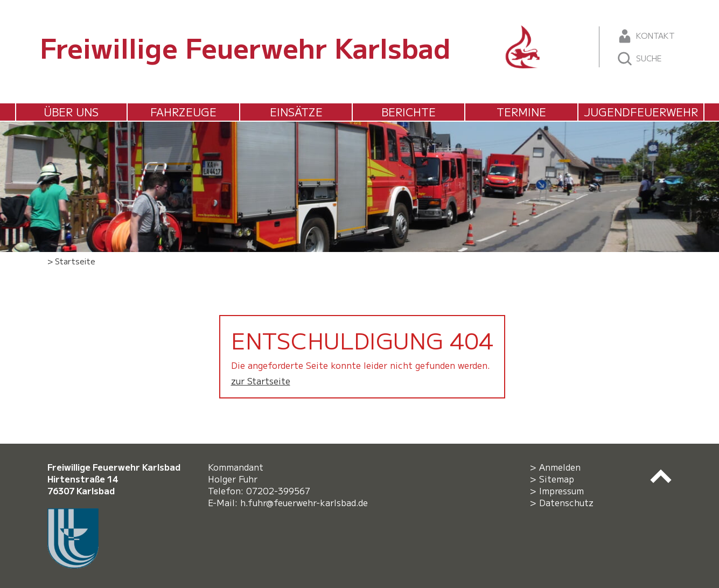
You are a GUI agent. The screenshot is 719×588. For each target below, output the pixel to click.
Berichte (409, 112)
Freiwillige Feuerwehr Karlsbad (245, 47)
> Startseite (71, 261)
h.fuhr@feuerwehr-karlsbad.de (307, 502)
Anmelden (560, 467)
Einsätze (296, 112)
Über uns (71, 112)
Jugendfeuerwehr (641, 112)
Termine (521, 112)
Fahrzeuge (183, 112)
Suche (639, 59)
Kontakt (645, 36)
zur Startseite (261, 381)
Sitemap (557, 479)
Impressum (561, 491)
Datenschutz (566, 502)
